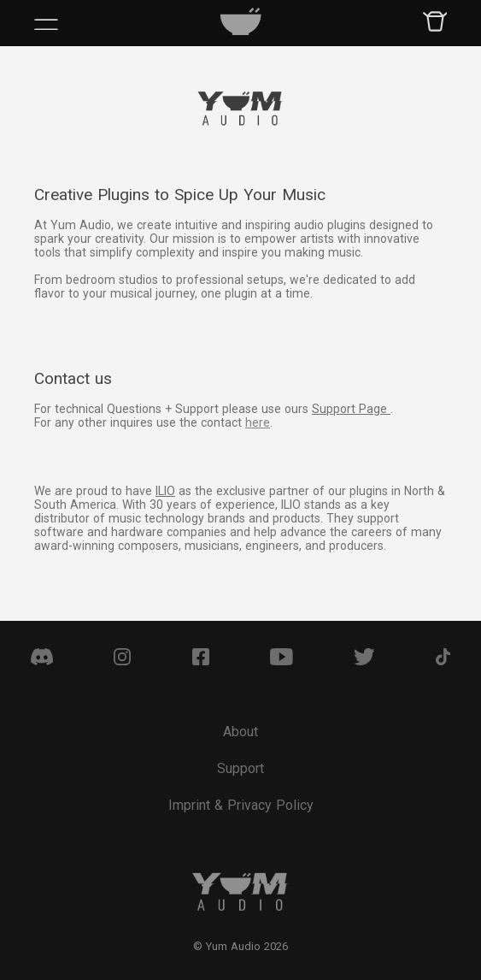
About (240, 732)
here (258, 422)
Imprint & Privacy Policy (241, 805)
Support (240, 768)
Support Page (351, 409)
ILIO (165, 491)
